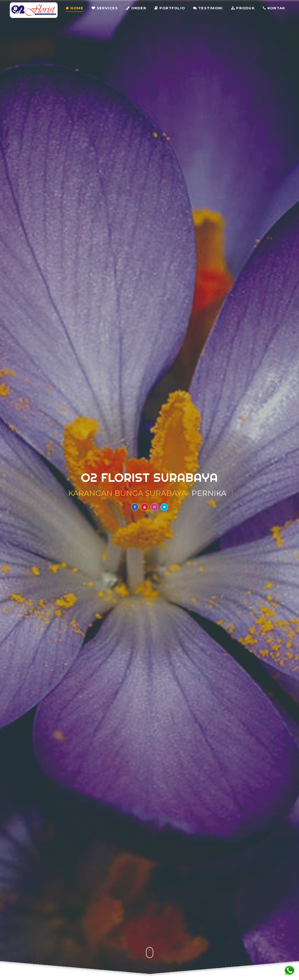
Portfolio (170, 8)
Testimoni (208, 8)
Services (105, 8)
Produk (243, 8)
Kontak (274, 8)
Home (74, 8)
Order (136, 8)
